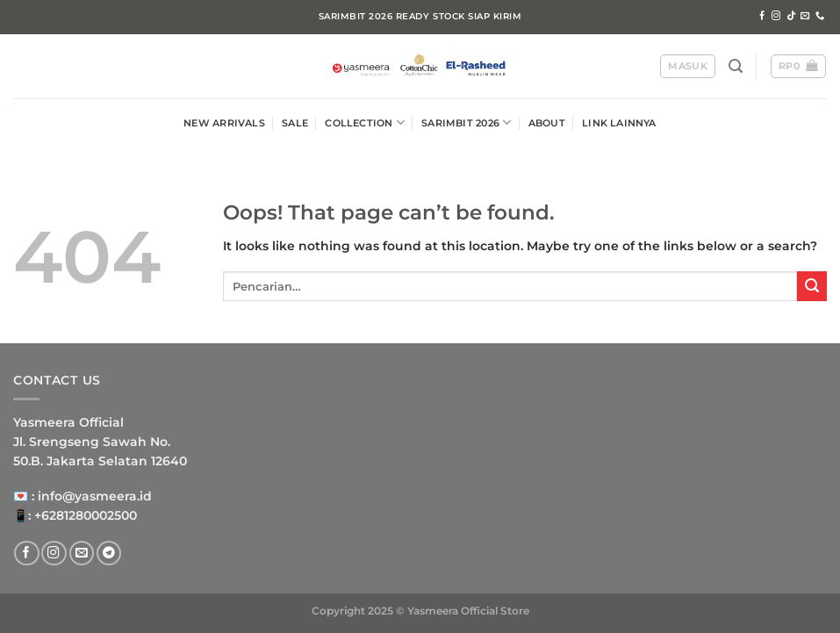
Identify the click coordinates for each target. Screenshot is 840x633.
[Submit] (812, 286)
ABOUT (547, 123)
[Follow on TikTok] (791, 16)
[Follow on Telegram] (109, 554)
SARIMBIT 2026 (466, 122)
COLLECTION (365, 122)
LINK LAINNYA (619, 123)
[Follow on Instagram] (776, 16)
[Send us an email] (805, 16)
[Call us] (820, 16)
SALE (295, 123)
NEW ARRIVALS (224, 123)
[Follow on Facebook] (762, 16)
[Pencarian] (736, 66)
